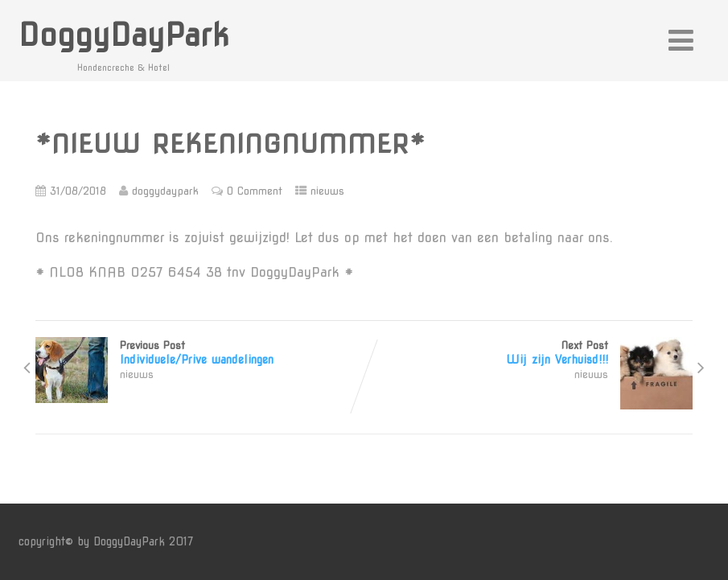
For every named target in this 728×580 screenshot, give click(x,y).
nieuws (327, 191)
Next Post (529, 353)
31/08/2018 (78, 191)
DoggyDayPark (124, 35)
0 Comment (255, 191)
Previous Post (199, 353)
